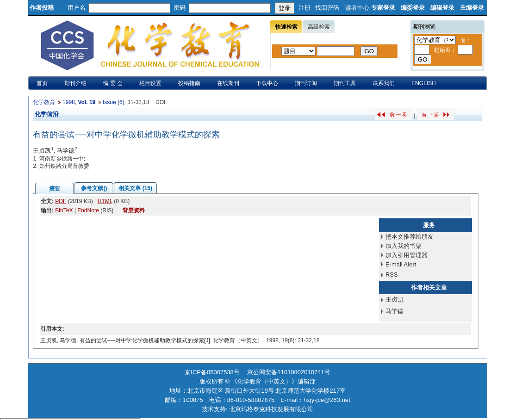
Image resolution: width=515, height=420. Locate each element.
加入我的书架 (403, 246)
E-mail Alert (401, 264)
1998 (69, 102)
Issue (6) (114, 102)
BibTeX (64, 210)
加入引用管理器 (406, 255)
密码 (180, 8)
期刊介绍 (75, 83)
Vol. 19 (87, 102)
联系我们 (384, 83)
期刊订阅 (306, 83)
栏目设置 (150, 83)
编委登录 (413, 8)
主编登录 (472, 8)
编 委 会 (113, 83)
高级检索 (319, 27)
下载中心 (267, 83)
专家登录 (383, 8)
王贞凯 (394, 300)
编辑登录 (442, 8)
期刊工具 (345, 83)
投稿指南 (189, 83)
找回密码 (327, 8)
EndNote (88, 210)
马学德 (394, 311)
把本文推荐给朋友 (410, 237)
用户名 (77, 8)
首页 (42, 83)
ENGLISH (424, 83)
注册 (304, 8)
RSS (392, 275)
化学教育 (44, 102)
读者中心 (357, 8)
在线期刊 (228, 83)
